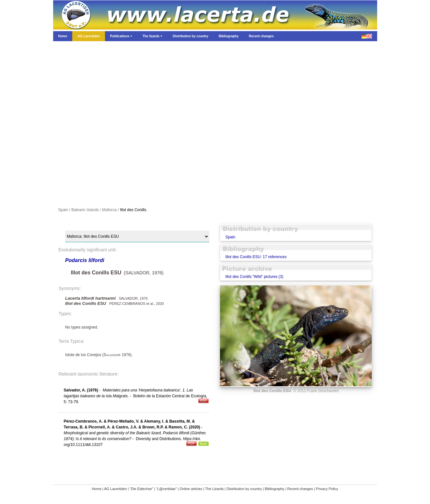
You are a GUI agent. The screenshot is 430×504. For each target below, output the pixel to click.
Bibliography (275, 489)
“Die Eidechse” (141, 489)
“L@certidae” (167, 489)
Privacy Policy (327, 489)
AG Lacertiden (115, 489)
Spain (230, 237)
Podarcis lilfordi (85, 260)
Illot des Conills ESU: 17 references (256, 257)
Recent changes (300, 489)
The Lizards (214, 489)
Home (96, 489)
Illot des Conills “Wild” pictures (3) (254, 277)
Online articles (191, 489)
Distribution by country (244, 489)
